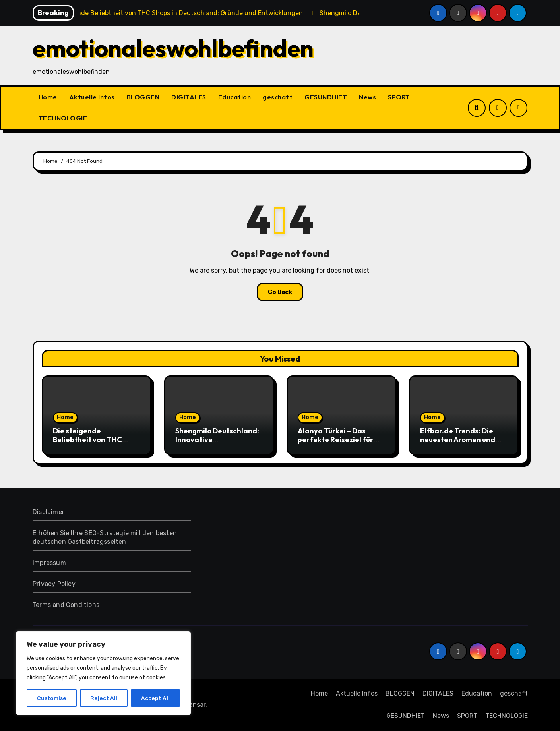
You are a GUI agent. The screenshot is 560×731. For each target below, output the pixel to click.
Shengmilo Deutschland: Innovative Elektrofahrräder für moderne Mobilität (217, 444)
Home (48, 97)
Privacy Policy (54, 584)
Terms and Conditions (66, 605)
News (367, 97)
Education (235, 97)
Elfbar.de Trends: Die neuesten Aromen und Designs (458, 439)
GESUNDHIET (326, 97)
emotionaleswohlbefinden (173, 48)
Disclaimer (48, 512)
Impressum (49, 563)
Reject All (104, 698)
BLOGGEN (143, 97)
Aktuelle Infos (92, 97)
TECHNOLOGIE (63, 118)
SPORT (399, 97)
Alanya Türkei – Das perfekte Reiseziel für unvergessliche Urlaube (338, 439)
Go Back (280, 292)
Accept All (156, 698)
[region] (103, 673)
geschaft (278, 97)
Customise (52, 698)
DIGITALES (189, 97)
